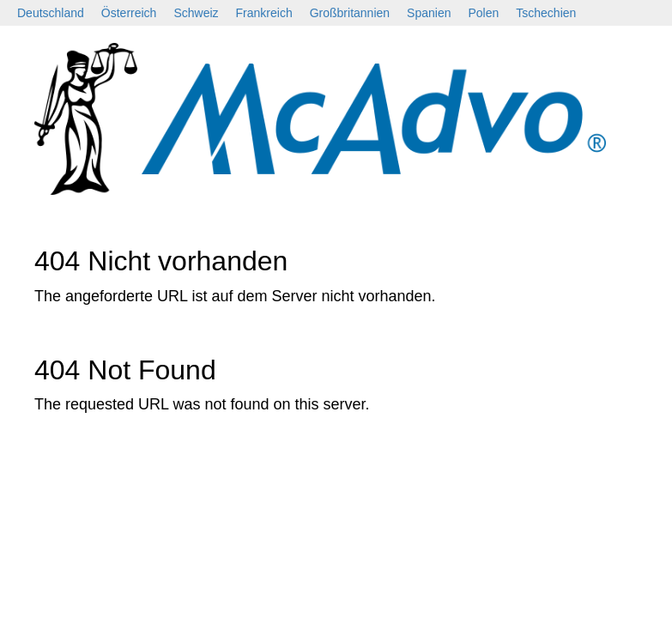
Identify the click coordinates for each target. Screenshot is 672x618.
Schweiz (196, 13)
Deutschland (51, 13)
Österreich (129, 13)
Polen (483, 13)
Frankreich (264, 13)
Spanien (429, 13)
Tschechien (546, 13)
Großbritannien (350, 13)
